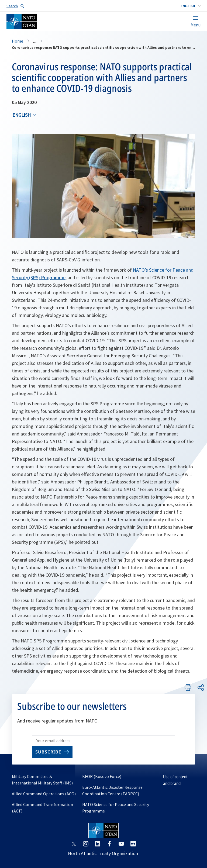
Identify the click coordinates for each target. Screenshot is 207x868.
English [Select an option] (22, 115)
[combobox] (191, 6)
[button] (191, 6)
